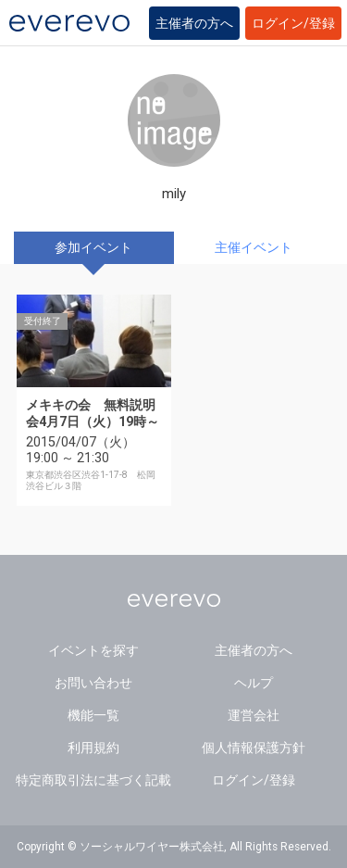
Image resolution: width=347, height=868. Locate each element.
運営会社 (254, 715)
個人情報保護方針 (254, 748)
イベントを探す (93, 650)
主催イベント (254, 247)
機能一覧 (93, 715)
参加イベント (93, 247)
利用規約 (93, 748)
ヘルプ (254, 683)
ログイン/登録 (293, 23)
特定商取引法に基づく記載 (93, 780)
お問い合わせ (93, 683)
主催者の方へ (194, 23)
